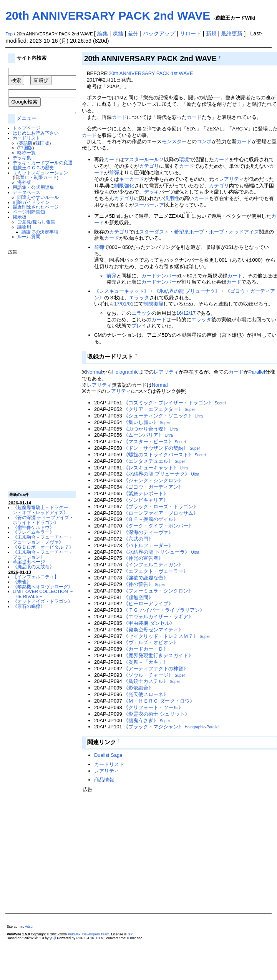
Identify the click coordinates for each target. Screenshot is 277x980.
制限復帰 (153, 304)
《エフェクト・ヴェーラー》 (156, 571)
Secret (220, 403)
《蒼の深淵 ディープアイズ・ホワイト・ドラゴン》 (43, 520)
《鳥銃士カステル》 (146, 681)
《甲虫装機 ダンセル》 (149, 623)
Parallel (257, 372)
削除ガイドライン (31, 202)
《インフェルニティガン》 (153, 565)
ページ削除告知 (29, 212)
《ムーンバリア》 (143, 435)
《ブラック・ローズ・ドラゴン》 (161, 507)
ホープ (216, 232)
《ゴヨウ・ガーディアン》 (153, 487)
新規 (211, 33)
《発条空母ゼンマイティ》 (153, 630)
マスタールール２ (144, 159)
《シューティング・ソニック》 (158, 416)
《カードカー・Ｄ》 (146, 649)
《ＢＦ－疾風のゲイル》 (151, 519)
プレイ (139, 326)
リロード (191, 33)
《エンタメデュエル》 (148, 461)
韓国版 (42, 143)
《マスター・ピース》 (148, 442)
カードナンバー (159, 276)
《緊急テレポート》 (146, 493)
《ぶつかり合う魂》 (146, 429)
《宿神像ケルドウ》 (33, 527)
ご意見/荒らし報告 (36, 222)
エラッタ (139, 298)
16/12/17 (186, 313)
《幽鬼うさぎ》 (141, 720)
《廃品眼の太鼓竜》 (33, 567)
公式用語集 (43, 187)
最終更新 (232, 33)
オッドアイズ (244, 232)
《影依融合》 (138, 688)
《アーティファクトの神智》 (156, 669)
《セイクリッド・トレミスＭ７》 (161, 636)
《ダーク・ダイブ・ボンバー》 (158, 526)
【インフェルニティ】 (36, 577)
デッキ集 (22, 158)
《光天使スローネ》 (146, 694)
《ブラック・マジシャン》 (153, 727)
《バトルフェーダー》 (148, 545)
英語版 (26, 143)
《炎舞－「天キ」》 (146, 662)
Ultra (199, 416)
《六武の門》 (138, 539)
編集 (103, 33)
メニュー (27, 118)
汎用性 (172, 198)
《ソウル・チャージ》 (148, 675)
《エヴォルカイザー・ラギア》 (158, 617)
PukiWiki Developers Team (89, 934)
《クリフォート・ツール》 (153, 707)
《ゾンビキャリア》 (146, 500)
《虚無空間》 (138, 597)
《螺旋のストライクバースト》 (158, 455)
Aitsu (29, 927)
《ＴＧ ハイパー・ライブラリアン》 (164, 610)
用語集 (20, 187)
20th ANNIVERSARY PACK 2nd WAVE (108, 16)
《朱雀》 (22, 582)
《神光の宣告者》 (143, 558)
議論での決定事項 (40, 232)
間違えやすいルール (38, 197)
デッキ (152, 192)
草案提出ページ (29, 562)
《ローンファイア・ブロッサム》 (161, 513)
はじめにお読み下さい (36, 133)
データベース (27, 192)
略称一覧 (27, 153)
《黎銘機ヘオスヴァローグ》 (43, 587)
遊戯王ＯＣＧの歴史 (33, 168)
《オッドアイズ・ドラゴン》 (43, 601)
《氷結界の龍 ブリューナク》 (187, 291)
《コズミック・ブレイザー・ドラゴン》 (168, 403)
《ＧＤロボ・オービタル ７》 (43, 547)
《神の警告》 (138, 584)
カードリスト (27, 138)
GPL (131, 934)
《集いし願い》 (141, 422)
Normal (94, 372)
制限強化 (124, 186)
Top (9, 34)
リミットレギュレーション (40, 173)
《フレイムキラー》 (33, 532)
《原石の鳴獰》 (29, 606)
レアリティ (231, 179)
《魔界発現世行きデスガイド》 (158, 655)
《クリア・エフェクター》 (153, 409)
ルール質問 (29, 236)
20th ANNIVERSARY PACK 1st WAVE (151, 73)
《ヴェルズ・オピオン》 (151, 642)
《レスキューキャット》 (122, 291)
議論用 (24, 227)
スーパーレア (149, 205)
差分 (133, 33)
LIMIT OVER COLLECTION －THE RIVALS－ (43, 594)
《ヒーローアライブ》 (148, 604)
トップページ (27, 128)
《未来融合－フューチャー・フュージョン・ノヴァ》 (43, 539)
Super (190, 410)
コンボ (204, 141)
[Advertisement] (39, 370)
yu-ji (53, 938)
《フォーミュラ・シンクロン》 (158, 591)
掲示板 (20, 217)
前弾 (114, 173)
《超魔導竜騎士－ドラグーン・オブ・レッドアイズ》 (40, 510)
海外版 (24, 182)
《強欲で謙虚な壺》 (146, 578)
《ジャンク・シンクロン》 (153, 480)
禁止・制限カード (38, 177)
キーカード (132, 179)
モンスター (174, 141)
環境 (184, 159)
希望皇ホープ (189, 232)
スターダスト (154, 232)
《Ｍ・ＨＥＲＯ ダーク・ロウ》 (159, 701)
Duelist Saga (108, 755)
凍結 (118, 33)
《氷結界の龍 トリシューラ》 (157, 552)
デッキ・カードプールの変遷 (43, 163)
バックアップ (159, 33)
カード (119, 117)
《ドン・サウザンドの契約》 (156, 448)
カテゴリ (149, 166)
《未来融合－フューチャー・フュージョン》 (43, 554)
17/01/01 (124, 304)
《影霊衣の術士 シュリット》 (157, 714)
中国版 (26, 148)
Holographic (125, 372)
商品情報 (104, 780)
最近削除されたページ (36, 207)
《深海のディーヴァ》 (148, 532)
